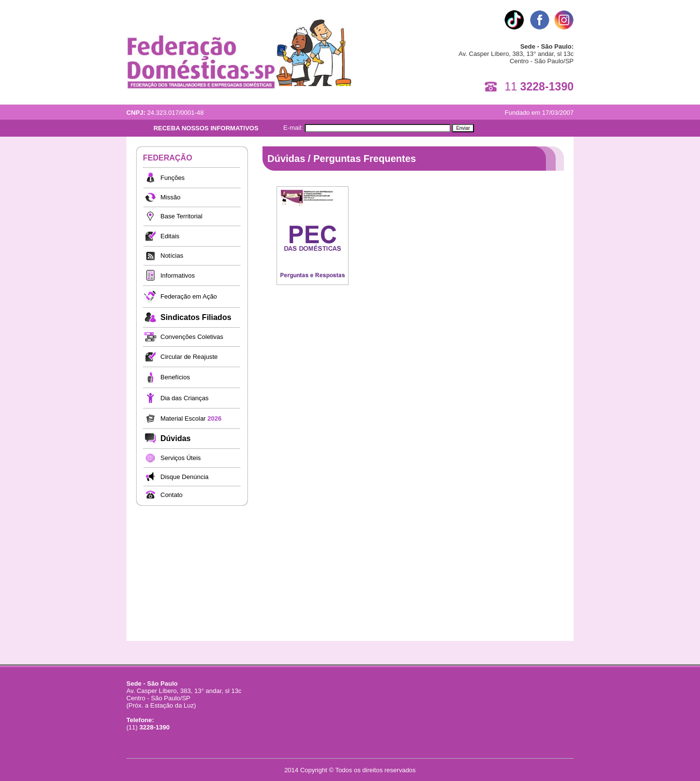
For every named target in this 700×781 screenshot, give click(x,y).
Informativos (178, 275)
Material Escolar (191, 418)
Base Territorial (181, 216)
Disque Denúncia (184, 477)
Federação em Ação (189, 296)
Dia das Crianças (184, 398)
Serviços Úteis (181, 458)
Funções (173, 178)
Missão (170, 197)
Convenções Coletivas (192, 337)
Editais (170, 236)
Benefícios (175, 377)
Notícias (172, 256)
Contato (172, 495)
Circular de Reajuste (189, 357)
